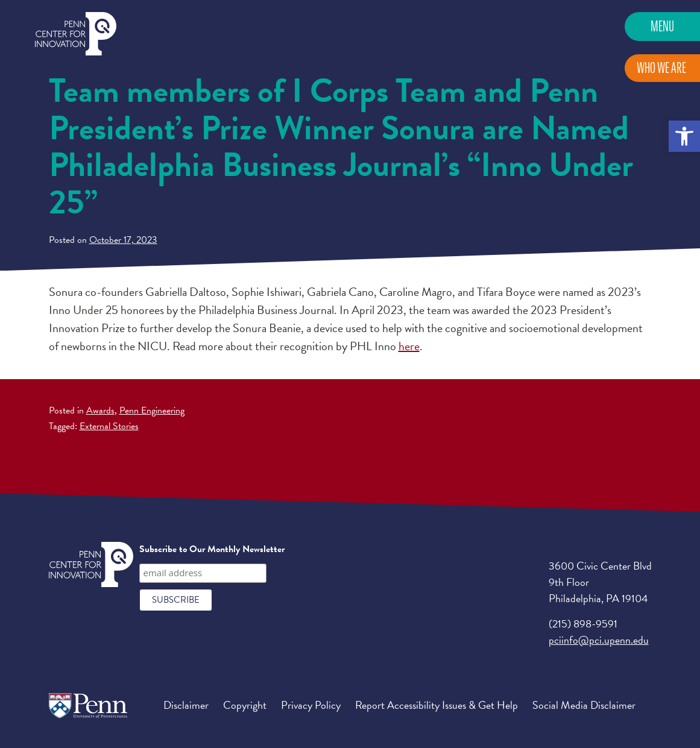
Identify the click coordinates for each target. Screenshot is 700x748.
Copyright (245, 705)
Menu (662, 26)
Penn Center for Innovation (76, 34)
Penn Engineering (152, 410)
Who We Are (661, 68)
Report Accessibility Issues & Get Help (437, 705)
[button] (684, 136)
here (409, 346)
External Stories (109, 426)
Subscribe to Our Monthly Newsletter (212, 549)
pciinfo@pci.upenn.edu (599, 640)
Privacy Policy (311, 705)
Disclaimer (186, 705)
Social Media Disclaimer (584, 705)
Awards (100, 410)
